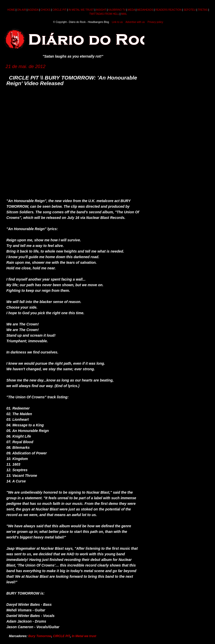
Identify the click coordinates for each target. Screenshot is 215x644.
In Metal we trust (84, 636)
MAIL (124, 14)
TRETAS (203, 10)
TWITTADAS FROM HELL (104, 14)
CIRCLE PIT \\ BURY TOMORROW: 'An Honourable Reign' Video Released (72, 80)
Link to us (117, 22)
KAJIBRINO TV (117, 10)
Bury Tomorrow (40, 636)
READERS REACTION (168, 10)
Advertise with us (135, 22)
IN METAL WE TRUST (81, 10)
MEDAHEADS (145, 10)
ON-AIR (22, 10)
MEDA (131, 10)
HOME (11, 10)
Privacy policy (155, 22)
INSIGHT (101, 10)
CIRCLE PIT (59, 10)
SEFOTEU (190, 10)
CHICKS (45, 10)
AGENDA (33, 10)
